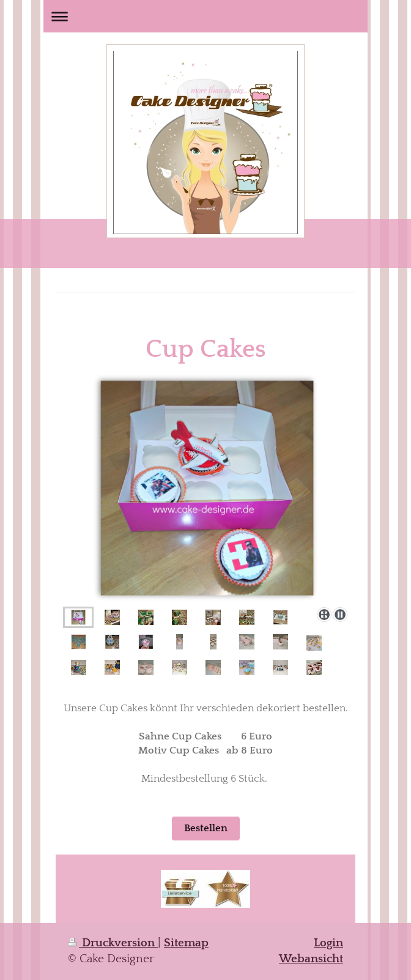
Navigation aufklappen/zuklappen (206, 16)
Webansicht (311, 959)
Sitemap (186, 943)
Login (328, 943)
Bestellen (206, 828)
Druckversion (113, 943)
